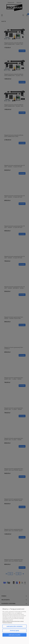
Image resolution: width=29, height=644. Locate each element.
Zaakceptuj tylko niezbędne (14, 626)
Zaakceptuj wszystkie (14, 635)
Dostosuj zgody (14, 631)
